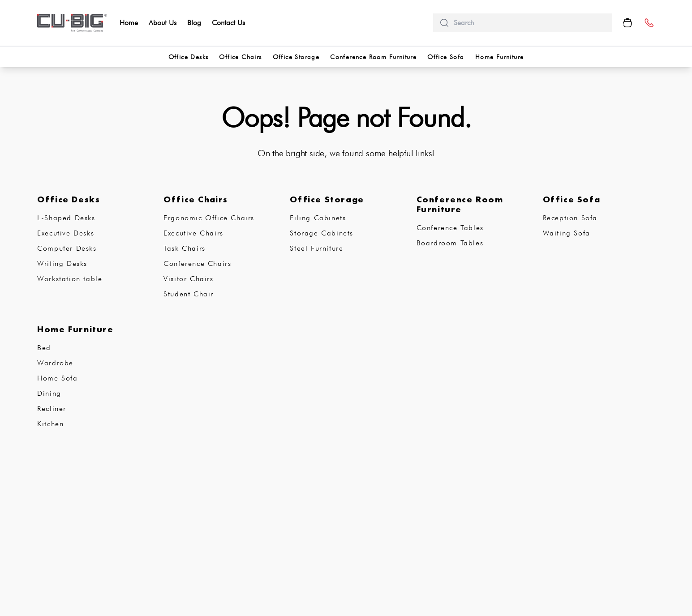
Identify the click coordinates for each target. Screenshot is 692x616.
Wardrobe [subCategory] (55, 363)
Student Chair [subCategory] (189, 294)
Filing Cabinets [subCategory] (318, 218)
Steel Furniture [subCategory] (316, 248)
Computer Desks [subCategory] (67, 248)
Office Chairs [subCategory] (196, 199)
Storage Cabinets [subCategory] (322, 233)
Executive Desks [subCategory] (66, 233)
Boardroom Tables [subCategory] (450, 243)
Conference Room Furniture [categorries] (373, 57)
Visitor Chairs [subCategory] (188, 279)
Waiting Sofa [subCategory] (567, 233)
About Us (163, 23)
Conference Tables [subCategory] (450, 228)
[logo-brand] (72, 23)
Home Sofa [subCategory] (57, 378)
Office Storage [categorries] (296, 57)
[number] (649, 23)
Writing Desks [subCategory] (62, 263)
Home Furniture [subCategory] (75, 329)
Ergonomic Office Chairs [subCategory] (209, 218)
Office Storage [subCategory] (327, 199)
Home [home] (129, 23)
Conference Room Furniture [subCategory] (460, 204)
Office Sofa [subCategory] (572, 199)
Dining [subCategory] (49, 393)
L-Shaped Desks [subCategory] (66, 218)
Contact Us (228, 23)
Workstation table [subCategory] (70, 279)
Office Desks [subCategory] (69, 199)
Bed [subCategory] (44, 348)
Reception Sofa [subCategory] (570, 218)
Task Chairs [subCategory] (185, 248)
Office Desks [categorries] (189, 57)
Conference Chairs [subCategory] (197, 263)
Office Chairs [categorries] (240, 57)
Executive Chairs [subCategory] (193, 233)
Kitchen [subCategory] (50, 424)
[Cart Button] (628, 23)
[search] (529, 23)
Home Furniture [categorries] (500, 57)
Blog (194, 23)
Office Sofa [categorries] (446, 57)
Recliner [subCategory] (52, 409)
